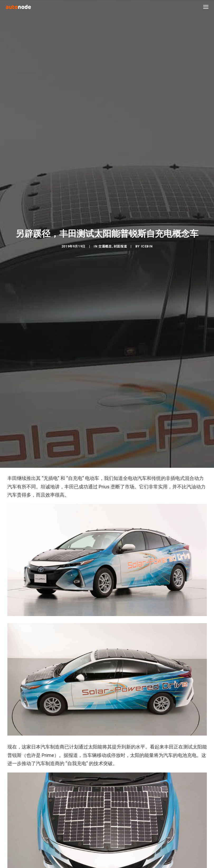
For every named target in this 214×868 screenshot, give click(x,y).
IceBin (147, 338)
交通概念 (105, 338)
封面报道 (120, 338)
